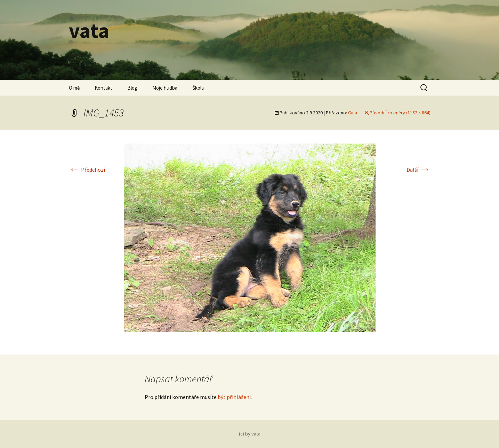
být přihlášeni (234, 397)
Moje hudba (165, 88)
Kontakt (103, 88)
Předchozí (87, 170)
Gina (353, 113)
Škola (198, 88)
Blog (132, 88)
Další (418, 170)
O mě (74, 88)
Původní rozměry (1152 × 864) (400, 113)
